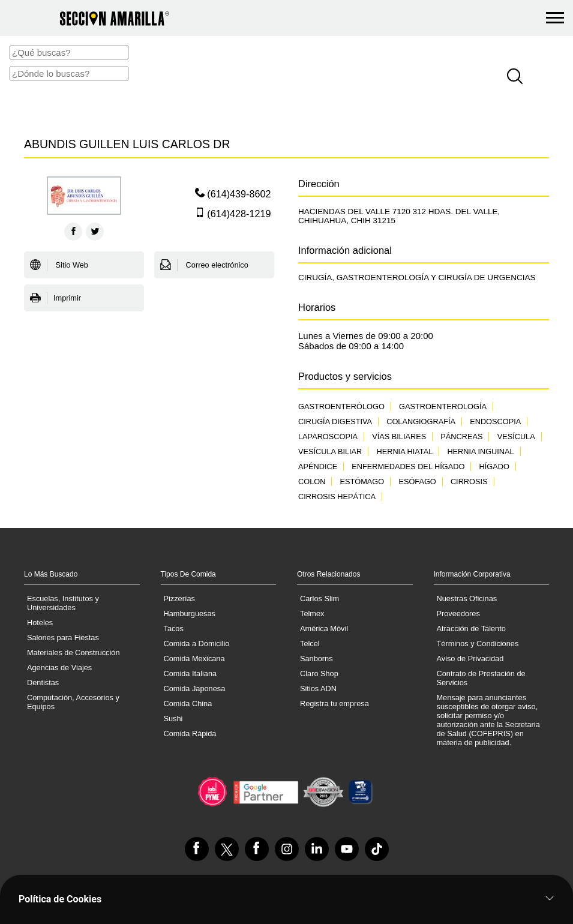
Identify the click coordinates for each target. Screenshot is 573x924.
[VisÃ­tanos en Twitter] (227, 849)
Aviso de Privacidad (470, 658)
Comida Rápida (190, 733)
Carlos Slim (319, 598)
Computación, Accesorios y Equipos (73, 702)
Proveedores (458, 613)
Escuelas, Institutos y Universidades (63, 603)
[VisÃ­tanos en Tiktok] (377, 849)
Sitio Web (59, 265)
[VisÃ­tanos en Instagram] (287, 849)
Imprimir (55, 298)
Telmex (312, 613)
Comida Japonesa (195, 688)
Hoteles (40, 622)
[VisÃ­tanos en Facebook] (197, 849)
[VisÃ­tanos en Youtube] (347, 849)
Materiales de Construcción (73, 652)
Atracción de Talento (471, 628)
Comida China (188, 703)
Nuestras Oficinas (467, 598)
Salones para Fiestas (63, 637)
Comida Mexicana (194, 658)
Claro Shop (319, 673)
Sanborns (316, 658)
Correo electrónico (204, 265)
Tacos (174, 628)
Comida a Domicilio (197, 643)
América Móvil (324, 628)
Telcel (310, 643)
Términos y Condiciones (478, 643)
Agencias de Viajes (59, 667)
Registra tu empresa (334, 703)
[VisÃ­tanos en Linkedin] (317, 849)
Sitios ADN (318, 688)
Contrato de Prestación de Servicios (481, 678)
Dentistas (43, 682)
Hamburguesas (190, 613)
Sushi (173, 718)
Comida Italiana (190, 673)
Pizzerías (179, 598)
